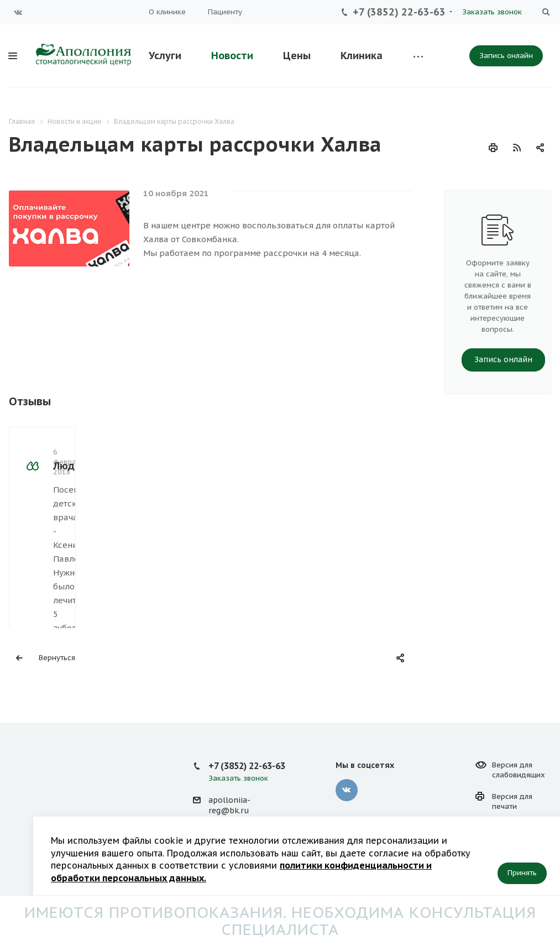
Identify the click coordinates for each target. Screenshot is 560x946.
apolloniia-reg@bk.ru (229, 771)
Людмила (77, 381)
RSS (517, 148)
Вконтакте (18, 12)
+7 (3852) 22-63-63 (399, 12)
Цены (297, 56)
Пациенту (225, 12)
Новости (232, 56)
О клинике (167, 12)
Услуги (165, 56)
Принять (522, 873)
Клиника (362, 56)
